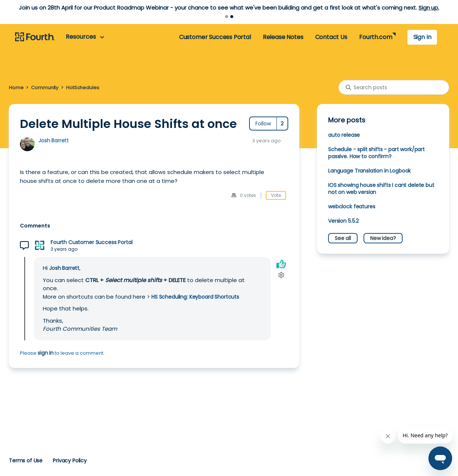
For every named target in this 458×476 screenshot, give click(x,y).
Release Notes (283, 37)
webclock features (352, 206)
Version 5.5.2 (343, 221)
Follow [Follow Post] (263, 124)
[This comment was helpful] (281, 264)
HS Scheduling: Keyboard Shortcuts (195, 297)
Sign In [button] (422, 37)
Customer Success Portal (215, 37)
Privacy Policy (70, 461)
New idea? (383, 238)
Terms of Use (26, 461)
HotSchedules (82, 88)
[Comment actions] (281, 275)
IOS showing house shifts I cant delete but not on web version (381, 189)
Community (45, 88)
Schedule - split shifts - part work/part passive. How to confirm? (376, 153)
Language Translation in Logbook (369, 171)
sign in (46, 353)
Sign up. (429, 8)
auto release (344, 135)
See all (343, 238)
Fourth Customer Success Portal (91, 242)
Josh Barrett (54, 140)
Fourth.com (376, 37)
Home (16, 88)
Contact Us (331, 37)
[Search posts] (394, 87)
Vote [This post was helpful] (276, 195)
